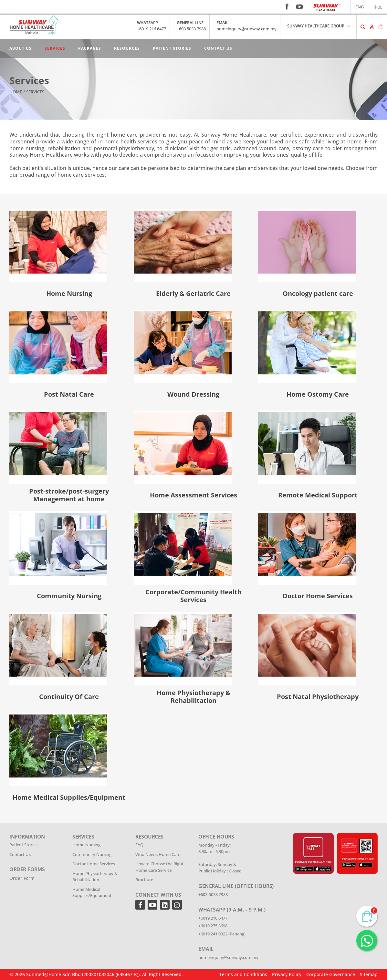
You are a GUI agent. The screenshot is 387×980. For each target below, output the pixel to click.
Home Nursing (86, 845)
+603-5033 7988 (213, 894)
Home (16, 92)
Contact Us (218, 48)
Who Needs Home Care (158, 854)
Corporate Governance (331, 974)
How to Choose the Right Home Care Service (159, 867)
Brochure (144, 880)
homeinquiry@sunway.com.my (246, 29)
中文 (378, 7)
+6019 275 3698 (213, 926)
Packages (90, 48)
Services (55, 48)
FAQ (139, 845)
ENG (360, 7)
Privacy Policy (287, 974)
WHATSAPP (147, 23)
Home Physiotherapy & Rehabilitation (95, 877)
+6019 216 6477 (152, 29)
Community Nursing (92, 854)
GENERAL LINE (190, 23)
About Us (21, 48)
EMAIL (222, 23)
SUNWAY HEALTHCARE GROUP (319, 26)
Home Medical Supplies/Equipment (92, 892)
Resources (127, 48)
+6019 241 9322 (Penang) (222, 934)
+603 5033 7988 (191, 29)
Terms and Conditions (243, 974)
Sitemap (369, 974)
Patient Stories (172, 48)
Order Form (22, 878)
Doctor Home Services (94, 864)
